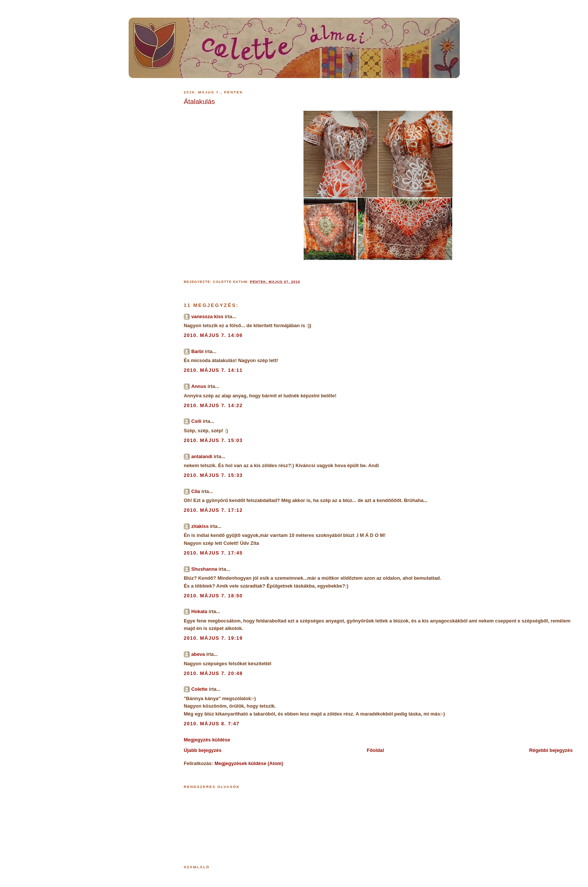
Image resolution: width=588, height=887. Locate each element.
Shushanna (204, 569)
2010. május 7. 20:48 (213, 673)
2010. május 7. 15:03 (213, 440)
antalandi (202, 456)
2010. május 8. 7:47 (212, 724)
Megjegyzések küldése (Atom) (249, 763)
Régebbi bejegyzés (551, 750)
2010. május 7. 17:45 (213, 553)
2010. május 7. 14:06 (213, 335)
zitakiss (200, 526)
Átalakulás (199, 102)
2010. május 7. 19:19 (213, 638)
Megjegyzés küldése (207, 740)
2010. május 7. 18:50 (213, 596)
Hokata (199, 611)
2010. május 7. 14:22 (213, 405)
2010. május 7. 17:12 (213, 510)
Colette (199, 689)
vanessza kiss (207, 316)
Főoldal (375, 750)
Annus (199, 386)
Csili (196, 421)
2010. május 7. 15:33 (213, 475)
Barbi (197, 351)
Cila (196, 491)
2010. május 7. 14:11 (213, 370)
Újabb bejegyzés (203, 750)
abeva (198, 654)
